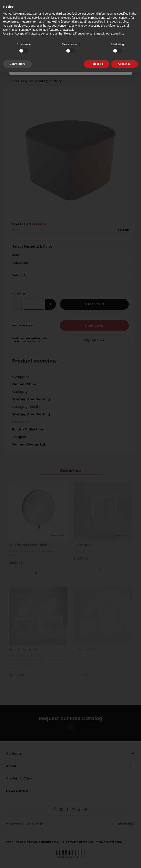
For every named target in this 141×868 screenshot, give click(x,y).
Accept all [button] (124, 64)
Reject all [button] (97, 64)
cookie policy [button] (120, 22)
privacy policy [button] (12, 18)
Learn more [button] (18, 64)
